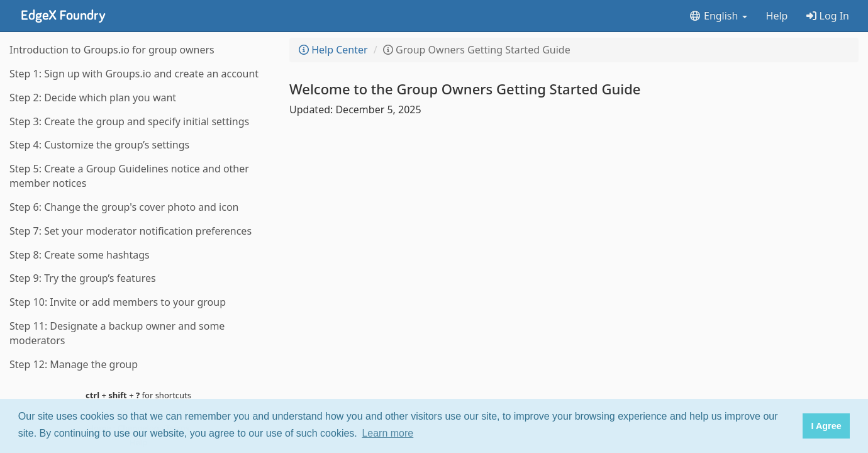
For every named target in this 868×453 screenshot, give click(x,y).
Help (777, 16)
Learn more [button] (387, 433)
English (718, 16)
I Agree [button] (826, 426)
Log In (828, 16)
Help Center (333, 50)
